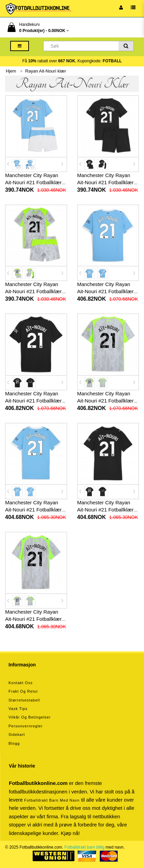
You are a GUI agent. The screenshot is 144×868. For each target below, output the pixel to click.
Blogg (14, 743)
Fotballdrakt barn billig (84, 847)
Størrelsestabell (24, 700)
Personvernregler (26, 726)
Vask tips (18, 709)
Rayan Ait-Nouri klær (46, 71)
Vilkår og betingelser (30, 717)
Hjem (11, 71)
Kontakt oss (21, 683)
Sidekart (17, 735)
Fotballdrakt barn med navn (52, 800)
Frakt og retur (23, 691)
